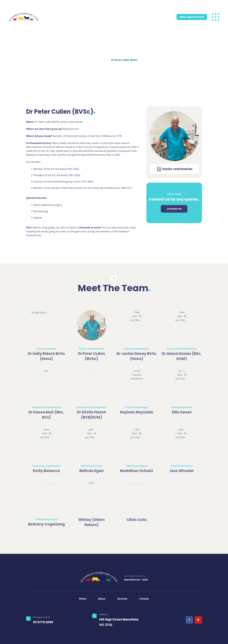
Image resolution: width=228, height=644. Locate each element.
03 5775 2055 (27, 4)
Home (48, 17)
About (58, 17)
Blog (141, 17)
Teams (105, 58)
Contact (151, 17)
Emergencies (106, 17)
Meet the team (87, 17)
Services (68, 17)
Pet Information (125, 17)
